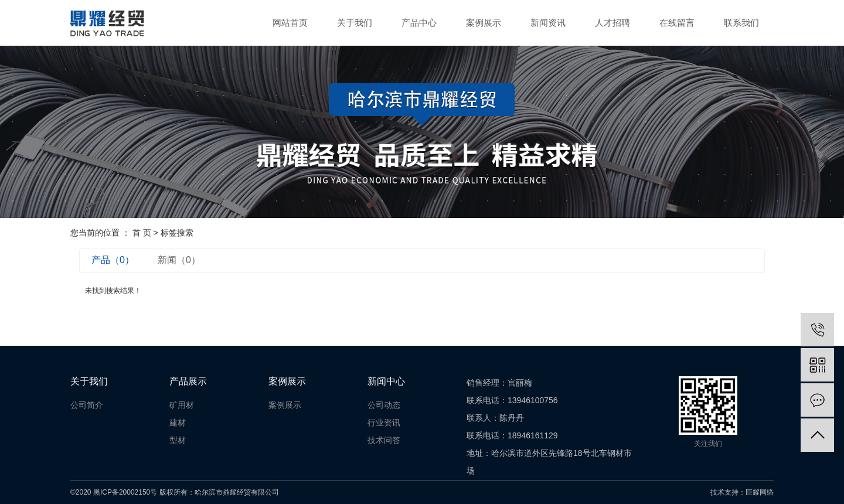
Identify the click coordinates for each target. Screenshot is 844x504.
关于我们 (355, 23)
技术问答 (384, 440)
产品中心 (419, 23)
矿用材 (182, 405)
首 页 (142, 233)
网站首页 (290, 23)
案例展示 (484, 23)
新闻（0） (179, 260)
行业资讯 (384, 423)
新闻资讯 (548, 23)
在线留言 (677, 23)
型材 (178, 440)
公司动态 (384, 405)
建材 (178, 423)
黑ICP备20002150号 (125, 492)
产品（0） (113, 260)
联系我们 (741, 23)
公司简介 (87, 405)
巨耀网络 (760, 492)
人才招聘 (612, 23)
